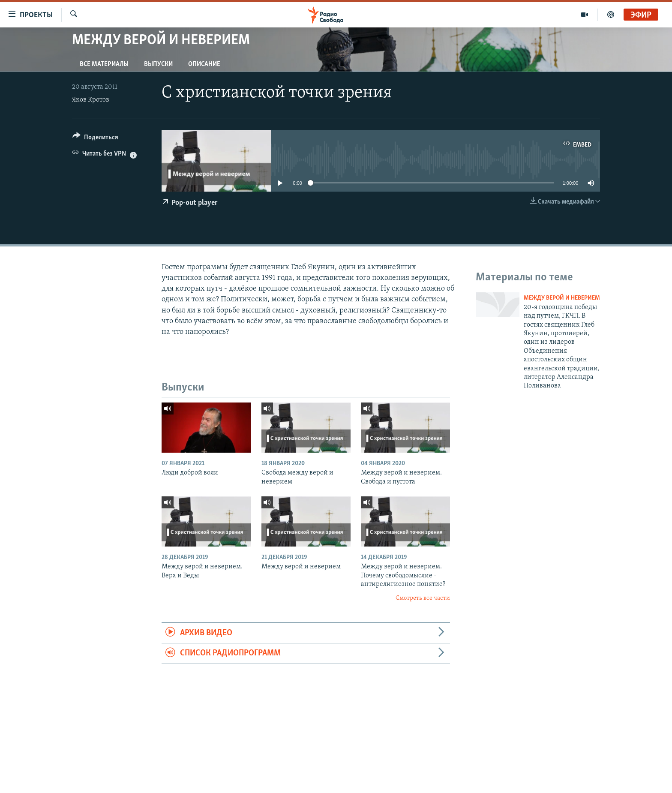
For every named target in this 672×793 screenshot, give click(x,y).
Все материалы (104, 64)
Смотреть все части (423, 598)
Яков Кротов (91, 100)
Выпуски (158, 64)
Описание (204, 64)
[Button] (95, 139)
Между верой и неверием (562, 298)
